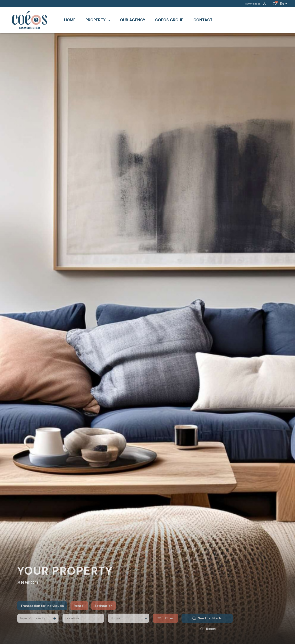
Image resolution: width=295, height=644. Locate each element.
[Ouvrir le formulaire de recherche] (165, 623)
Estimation (104, 610)
